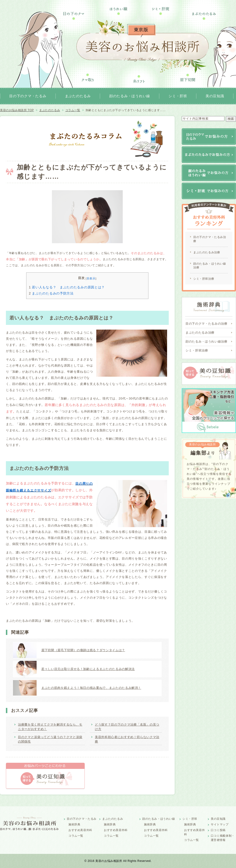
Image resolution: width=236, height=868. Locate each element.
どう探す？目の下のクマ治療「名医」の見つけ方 (127, 727)
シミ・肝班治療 (204, 279)
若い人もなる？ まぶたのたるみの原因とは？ (67, 287)
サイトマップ (220, 824)
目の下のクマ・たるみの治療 (206, 324)
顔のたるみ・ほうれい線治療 (210, 266)
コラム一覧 (76, 836)
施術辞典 (74, 824)
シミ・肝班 (178, 96)
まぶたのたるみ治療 (207, 252)
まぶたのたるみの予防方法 (51, 293)
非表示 (91, 278)
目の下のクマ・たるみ (28, 96)
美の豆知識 (215, 96)
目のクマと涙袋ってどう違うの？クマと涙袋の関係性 (50, 739)
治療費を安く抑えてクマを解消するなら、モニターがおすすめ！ (50, 727)
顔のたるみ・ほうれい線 (130, 96)
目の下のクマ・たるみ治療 (210, 239)
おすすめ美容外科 (80, 830)
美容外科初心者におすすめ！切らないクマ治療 (127, 739)
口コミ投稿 (218, 830)
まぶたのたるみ (78, 96)
